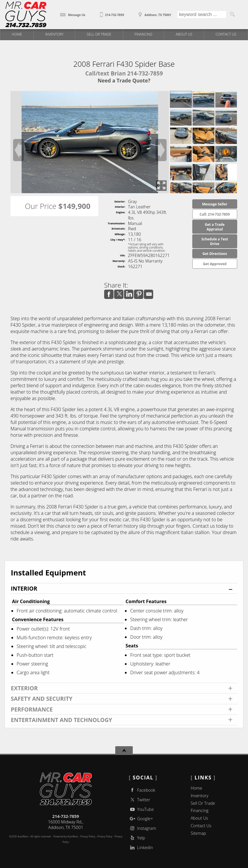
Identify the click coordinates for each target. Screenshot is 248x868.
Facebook (142, 790)
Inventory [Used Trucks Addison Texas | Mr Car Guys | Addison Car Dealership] (54, 34)
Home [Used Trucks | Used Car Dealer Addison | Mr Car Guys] (17, 34)
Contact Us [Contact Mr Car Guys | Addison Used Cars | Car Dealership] (226, 34)
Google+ (141, 819)
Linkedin (141, 847)
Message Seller (215, 204)
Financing (199, 810)
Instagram (142, 828)
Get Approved (215, 264)
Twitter (139, 800)
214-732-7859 (66, 816)
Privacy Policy (105, 837)
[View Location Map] (154, 13)
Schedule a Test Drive (215, 241)
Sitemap (198, 833)
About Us (199, 818)
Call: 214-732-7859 (215, 214)
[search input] (202, 15)
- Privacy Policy (87, 837)
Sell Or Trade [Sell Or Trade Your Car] (99, 34)
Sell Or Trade (203, 803)
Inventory (199, 796)
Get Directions (215, 253)
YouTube (141, 809)
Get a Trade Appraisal (215, 227)
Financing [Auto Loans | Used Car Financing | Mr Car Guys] (143, 34)
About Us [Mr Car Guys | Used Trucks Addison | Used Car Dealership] (184, 34)
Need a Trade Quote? (124, 81)
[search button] (232, 15)
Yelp (137, 838)
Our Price (41, 206)
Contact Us (201, 826)
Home (196, 788)
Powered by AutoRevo (66, 837)
